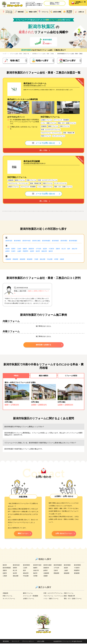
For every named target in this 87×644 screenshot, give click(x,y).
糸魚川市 (75, 249)
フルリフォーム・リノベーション (54, 596)
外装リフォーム (7, 596)
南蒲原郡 (23, 260)
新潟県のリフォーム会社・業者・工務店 (43, 54)
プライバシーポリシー (28, 642)
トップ (5, 54)
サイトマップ (15, 642)
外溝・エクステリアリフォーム (53, 594)
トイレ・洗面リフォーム (51, 599)
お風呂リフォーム (29, 599)
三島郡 (36, 260)
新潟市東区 (17, 241)
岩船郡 (62, 260)
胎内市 (51, 251)
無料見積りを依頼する (43, 345)
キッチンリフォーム (9, 599)
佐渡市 (32, 251)
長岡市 (13, 249)
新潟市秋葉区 (46, 241)
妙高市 (8, 251)
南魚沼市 (44, 251)
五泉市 (13, 251)
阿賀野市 (26, 251)
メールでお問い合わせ (44, 143)
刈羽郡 (56, 260)
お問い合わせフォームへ (64, 534)
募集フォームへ (23, 534)
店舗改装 (5, 594)
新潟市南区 (55, 241)
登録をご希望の (55, 3)
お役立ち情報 (41, 642)
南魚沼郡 (43, 260)
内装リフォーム (69, 594)
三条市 (19, 249)
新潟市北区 (9, 241)
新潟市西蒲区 (73, 241)
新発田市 (31, 249)
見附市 (58, 249)
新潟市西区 (64, 241)
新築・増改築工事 (69, 596)
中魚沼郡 (50, 260)
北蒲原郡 (8, 260)
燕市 (69, 249)
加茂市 (45, 249)
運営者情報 (6, 642)
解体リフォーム (28, 594)
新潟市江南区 (36, 241)
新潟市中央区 (27, 241)
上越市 (19, 251)
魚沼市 (38, 251)
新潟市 (8, 249)
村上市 (64, 249)
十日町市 (51, 249)
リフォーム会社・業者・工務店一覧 (19, 54)
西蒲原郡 (15, 260)
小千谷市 (38, 249)
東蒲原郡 (30, 260)
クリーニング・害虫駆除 (31, 596)
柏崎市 (25, 249)
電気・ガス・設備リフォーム (73, 599)
